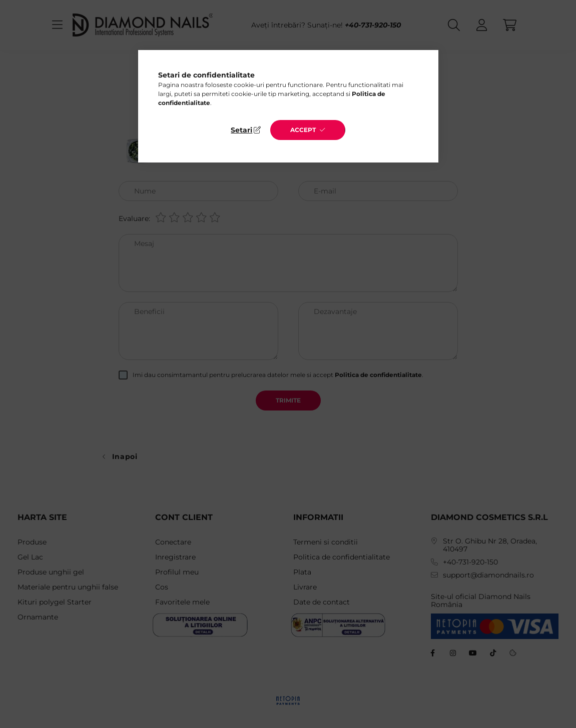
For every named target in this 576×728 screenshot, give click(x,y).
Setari (241, 130)
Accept (303, 130)
